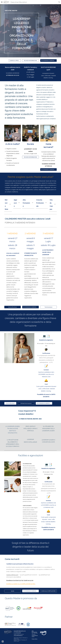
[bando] (13, 591)
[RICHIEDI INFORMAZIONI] (30, 61)
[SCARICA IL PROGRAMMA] (15, 61)
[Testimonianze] (48, 307)
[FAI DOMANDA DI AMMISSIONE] (48, 61)
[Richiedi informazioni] (26, 403)
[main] (22, 11)
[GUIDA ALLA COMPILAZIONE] (48, 591)
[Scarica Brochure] (13, 307)
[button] (2, 2)
